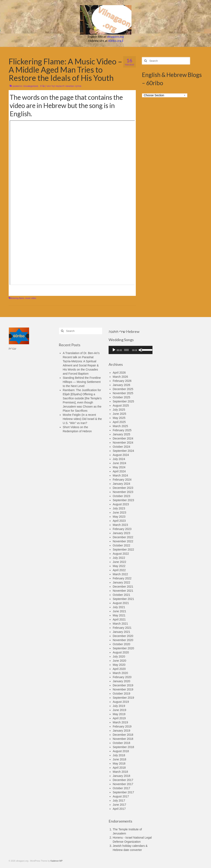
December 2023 (123, 488)
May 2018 (119, 763)
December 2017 (123, 780)
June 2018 (119, 759)
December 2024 (123, 438)
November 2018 (123, 739)
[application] (131, 350)
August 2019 (121, 702)
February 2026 (122, 381)
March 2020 (120, 673)
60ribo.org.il (116, 41)
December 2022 (123, 537)
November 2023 (123, 492)
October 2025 (121, 397)
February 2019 (122, 726)
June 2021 (119, 611)
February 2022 (122, 578)
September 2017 (123, 792)
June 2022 (119, 562)
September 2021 (123, 599)
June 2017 (119, 805)
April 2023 (119, 521)
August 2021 (121, 603)
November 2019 (123, 689)
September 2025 (123, 401)
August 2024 (121, 455)
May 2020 (119, 665)
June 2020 (119, 661)
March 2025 (120, 426)
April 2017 (119, 809)
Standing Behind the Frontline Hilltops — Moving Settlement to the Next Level (82, 382)
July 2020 (119, 657)
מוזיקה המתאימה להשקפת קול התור (64, 86)
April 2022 (119, 570)
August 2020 (121, 652)
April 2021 (119, 619)
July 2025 (119, 410)
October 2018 (121, 743)
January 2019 (121, 731)
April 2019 (119, 718)
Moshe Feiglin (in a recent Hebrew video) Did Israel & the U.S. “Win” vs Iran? (82, 419)
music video (31, 298)
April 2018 (119, 768)
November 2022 (123, 541)
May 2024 (119, 467)
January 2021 (121, 632)
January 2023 (121, 533)
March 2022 (120, 574)
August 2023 (121, 504)
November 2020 (123, 640)
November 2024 (123, 443)
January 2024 (121, 484)
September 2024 (123, 451)
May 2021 (119, 615)
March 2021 (120, 624)
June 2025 (119, 414)
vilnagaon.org (115, 37)
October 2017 (121, 788)
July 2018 (119, 755)
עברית (12, 349)
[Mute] (141, 350)
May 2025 (119, 418)
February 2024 (122, 480)
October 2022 (121, 545)
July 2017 (119, 801)
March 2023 (120, 525)
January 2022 (121, 582)
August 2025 (121, 406)
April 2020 (119, 669)
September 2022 (123, 550)
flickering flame (17, 298)
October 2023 (121, 496)
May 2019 (119, 714)
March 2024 (120, 475)
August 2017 (121, 796)
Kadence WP (56, 861)
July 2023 (119, 508)
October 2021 (121, 595)
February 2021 (122, 628)
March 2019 (120, 722)
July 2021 (119, 607)
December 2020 (123, 636)
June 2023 (119, 512)
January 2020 (121, 681)
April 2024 (119, 471)
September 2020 (123, 648)
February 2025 (122, 430)
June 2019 (119, 710)
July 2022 (119, 558)
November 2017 (123, 784)
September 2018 (123, 747)
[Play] (114, 350)
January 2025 (121, 434)
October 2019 (121, 694)
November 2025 (123, 393)
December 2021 (123, 587)
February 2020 (122, 677)
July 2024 (119, 459)
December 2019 (123, 685)
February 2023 (122, 529)
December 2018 (123, 735)
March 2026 (120, 377)
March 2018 (120, 772)
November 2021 (123, 591)
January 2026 (121, 385)
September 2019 (123, 698)
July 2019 (119, 706)
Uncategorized (31, 86)
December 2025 (123, 389)
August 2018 (121, 751)
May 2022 (119, 566)
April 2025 (119, 422)
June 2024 (119, 463)
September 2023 (123, 500)
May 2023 (119, 517)
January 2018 (121, 776)
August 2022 (121, 554)
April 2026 (119, 373)
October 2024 (121, 447)
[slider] (126, 350)
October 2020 (121, 644)
